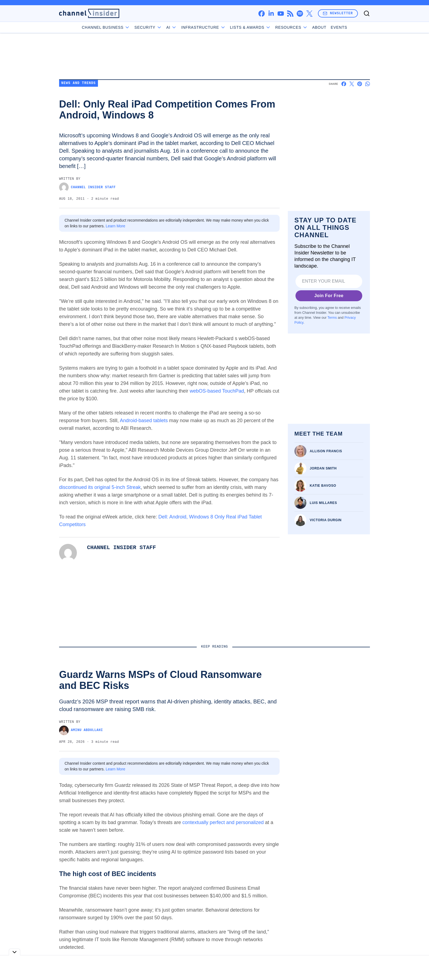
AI (172, 27)
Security (148, 27)
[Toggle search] (367, 13)
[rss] (290, 14)
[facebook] (261, 14)
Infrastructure (203, 27)
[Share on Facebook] (344, 84)
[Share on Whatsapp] (368, 84)
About (319, 27)
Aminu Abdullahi (81, 730)
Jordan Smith (323, 468)
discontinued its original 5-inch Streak (100, 487)
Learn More (115, 226)
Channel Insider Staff (87, 187)
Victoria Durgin (326, 520)
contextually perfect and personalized (223, 822)
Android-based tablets (144, 421)
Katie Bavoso (323, 486)
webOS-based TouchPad (217, 391)
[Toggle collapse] (15, 952)
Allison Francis (326, 451)
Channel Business (106, 27)
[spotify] (300, 14)
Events (339, 27)
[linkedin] (271, 14)
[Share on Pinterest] (360, 84)
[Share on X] (352, 84)
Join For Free (329, 296)
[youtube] (281, 14)
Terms (332, 318)
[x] (309, 14)
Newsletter (338, 13)
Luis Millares (323, 503)
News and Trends (79, 83)
